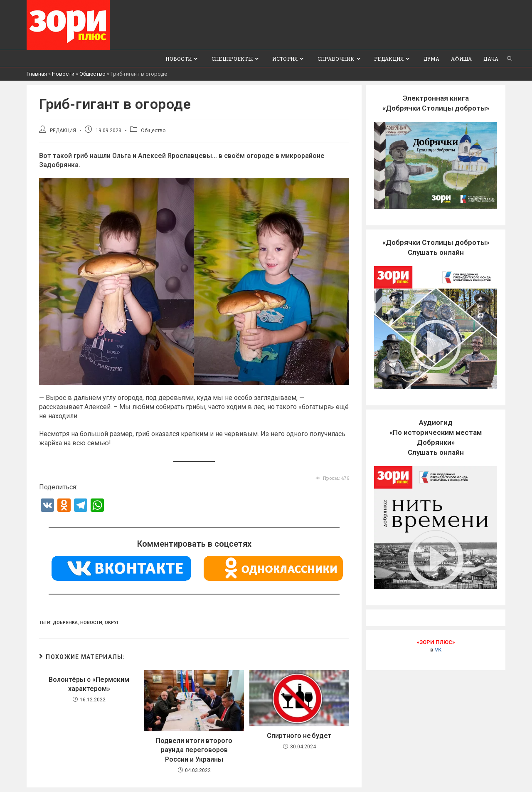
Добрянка (65, 623)
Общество (92, 74)
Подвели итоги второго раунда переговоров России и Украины (194, 750)
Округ (112, 623)
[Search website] (510, 59)
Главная (37, 74)
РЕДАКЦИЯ (63, 131)
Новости (63, 74)
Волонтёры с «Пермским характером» (89, 684)
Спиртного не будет (299, 736)
